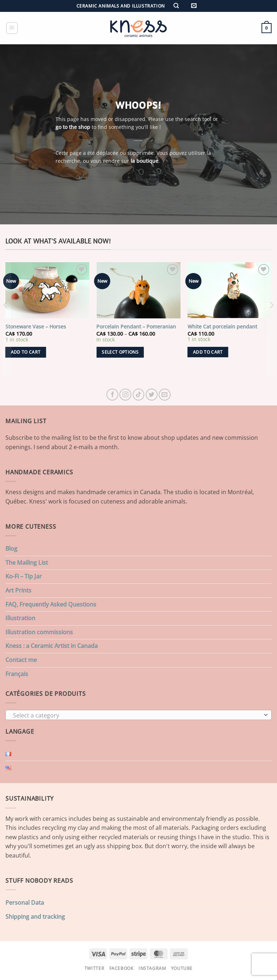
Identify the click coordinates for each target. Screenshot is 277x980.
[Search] (176, 6)
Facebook (122, 968)
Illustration (20, 618)
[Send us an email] (165, 395)
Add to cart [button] (26, 352)
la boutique (144, 161)
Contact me (21, 660)
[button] (194, 6)
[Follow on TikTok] (139, 395)
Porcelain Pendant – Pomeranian (136, 327)
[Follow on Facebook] (112, 395)
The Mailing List (27, 563)
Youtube (182, 968)
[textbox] (137, 715)
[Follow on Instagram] (125, 395)
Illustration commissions (39, 632)
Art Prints (18, 590)
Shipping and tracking (35, 917)
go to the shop (73, 127)
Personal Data (25, 903)
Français (17, 674)
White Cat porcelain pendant (222, 327)
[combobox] (138, 715)
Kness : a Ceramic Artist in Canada (52, 646)
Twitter (94, 968)
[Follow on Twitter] (152, 395)
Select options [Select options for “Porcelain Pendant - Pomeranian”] (120, 352)
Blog (11, 549)
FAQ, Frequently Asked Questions (51, 604)
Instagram (152, 968)
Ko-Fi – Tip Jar (24, 576)
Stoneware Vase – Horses (36, 327)
